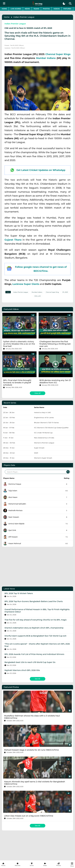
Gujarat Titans (13, 240)
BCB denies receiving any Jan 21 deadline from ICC (55, 381)
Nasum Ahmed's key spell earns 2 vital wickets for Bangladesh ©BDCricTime (35, 783)
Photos (46, 9)
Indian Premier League (24, 17)
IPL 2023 (65, 292)
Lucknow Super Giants (26, 284)
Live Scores (16, 9)
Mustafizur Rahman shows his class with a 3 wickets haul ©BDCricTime (32, 717)
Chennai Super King (52, 292)
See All (37, 679)
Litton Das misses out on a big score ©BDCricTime (29, 816)
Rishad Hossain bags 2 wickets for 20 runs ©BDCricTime (31, 750)
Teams (36, 9)
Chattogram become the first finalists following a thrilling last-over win (55, 344)
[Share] (33, 315)
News (27, 9)
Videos (57, 9)
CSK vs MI (37, 296)
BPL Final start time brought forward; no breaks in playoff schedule (17, 383)
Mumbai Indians (46, 58)
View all (37, 393)
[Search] (68, 472)
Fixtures (67, 9)
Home (4, 9)
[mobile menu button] (4, 3)
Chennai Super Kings (58, 54)
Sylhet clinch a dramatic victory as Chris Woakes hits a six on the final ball (19, 344)
